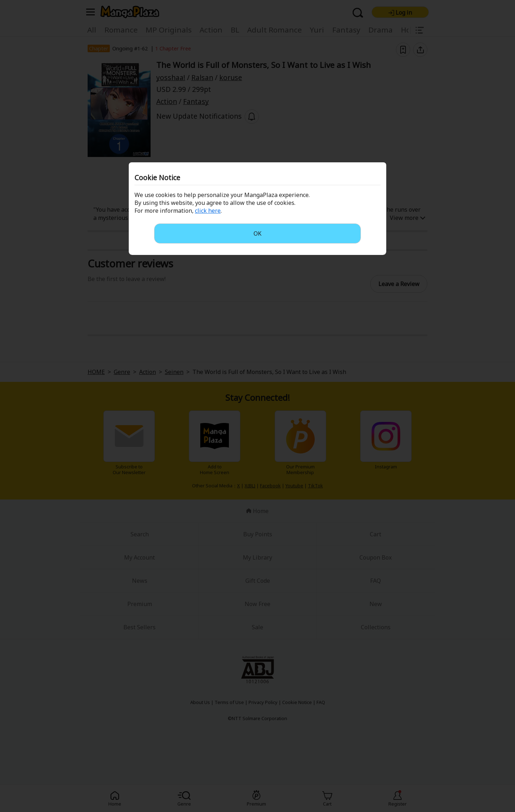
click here (208, 211)
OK (257, 233)
